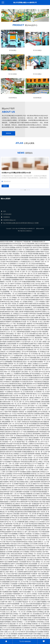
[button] (23, 20)
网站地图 (43, 246)
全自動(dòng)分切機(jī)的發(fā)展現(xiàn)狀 (16, 202)
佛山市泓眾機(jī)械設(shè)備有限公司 (25, 3)
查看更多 (9, 174)
